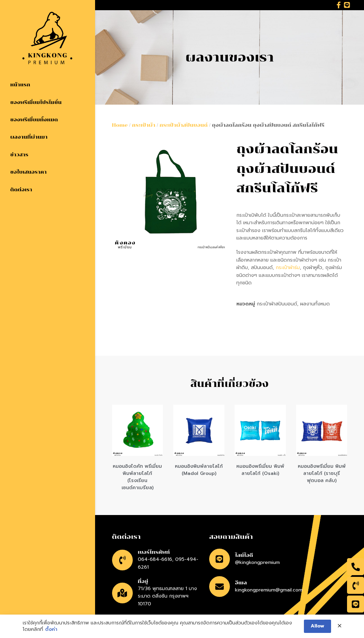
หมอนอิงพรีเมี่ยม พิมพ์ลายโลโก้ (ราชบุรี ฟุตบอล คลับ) (322, 473)
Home (120, 125)
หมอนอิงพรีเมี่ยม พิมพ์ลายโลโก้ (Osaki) (260, 470)
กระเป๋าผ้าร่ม (288, 268)
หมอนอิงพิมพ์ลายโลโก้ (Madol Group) (199, 470)
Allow (317, 626)
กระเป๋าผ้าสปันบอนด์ (184, 125)
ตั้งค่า (51, 630)
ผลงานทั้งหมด (315, 304)
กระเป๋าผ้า (144, 125)
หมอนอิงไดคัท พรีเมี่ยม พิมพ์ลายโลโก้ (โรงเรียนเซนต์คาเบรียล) (137, 477)
